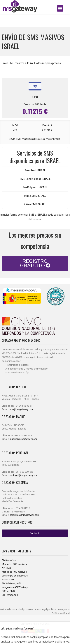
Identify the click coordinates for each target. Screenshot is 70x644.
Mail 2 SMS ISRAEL (35, 196)
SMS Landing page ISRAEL (35, 179)
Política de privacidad (11, 609)
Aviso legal (41, 609)
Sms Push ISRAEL (35, 170)
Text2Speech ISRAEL (35, 187)
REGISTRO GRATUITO (35, 263)
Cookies (29, 609)
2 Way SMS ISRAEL (35, 204)
